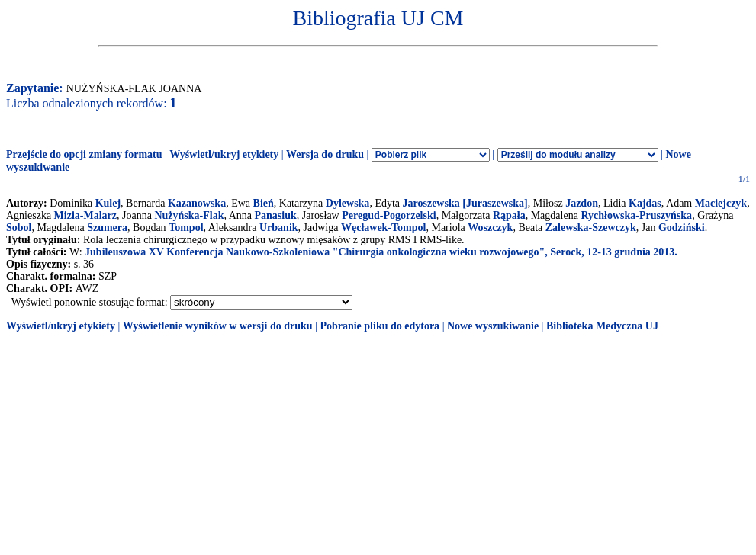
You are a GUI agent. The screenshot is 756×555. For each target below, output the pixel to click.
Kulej (108, 203)
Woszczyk (490, 228)
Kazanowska (197, 203)
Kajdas (645, 203)
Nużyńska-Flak (189, 215)
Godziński (682, 228)
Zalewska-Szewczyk (591, 228)
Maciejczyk (721, 203)
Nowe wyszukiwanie (493, 326)
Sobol (19, 228)
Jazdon (582, 203)
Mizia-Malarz (85, 215)
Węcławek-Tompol (383, 228)
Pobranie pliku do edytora (380, 326)
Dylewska (348, 203)
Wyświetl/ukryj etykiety (224, 154)
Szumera (107, 228)
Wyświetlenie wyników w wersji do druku (218, 326)
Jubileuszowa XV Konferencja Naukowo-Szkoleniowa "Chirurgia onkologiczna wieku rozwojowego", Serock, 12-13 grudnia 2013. (381, 252)
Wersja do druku (325, 154)
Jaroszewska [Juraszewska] (465, 203)
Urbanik (279, 228)
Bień (264, 203)
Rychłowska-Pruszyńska (636, 215)
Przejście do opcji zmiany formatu (84, 154)
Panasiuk (275, 215)
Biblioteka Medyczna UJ (602, 326)
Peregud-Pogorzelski (389, 215)
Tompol (186, 228)
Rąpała (509, 215)
